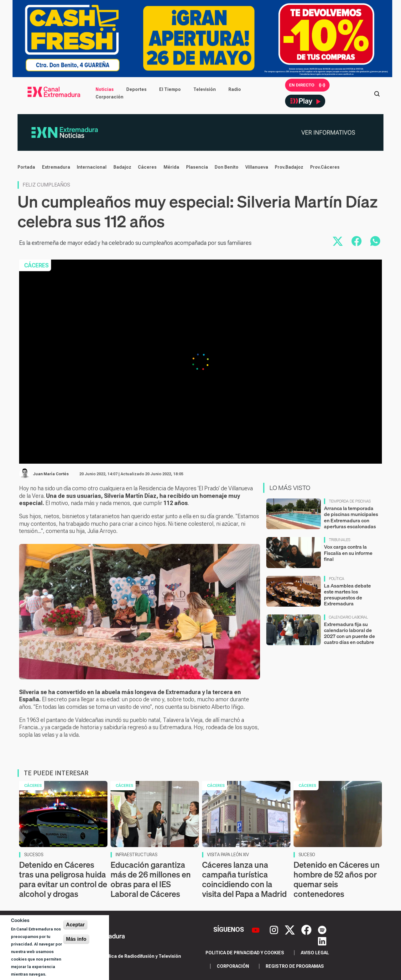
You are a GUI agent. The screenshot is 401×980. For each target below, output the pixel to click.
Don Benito (227, 167)
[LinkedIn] (322, 941)
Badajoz (122, 167)
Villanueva (257, 167)
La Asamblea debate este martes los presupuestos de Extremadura (347, 595)
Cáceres (147, 167)
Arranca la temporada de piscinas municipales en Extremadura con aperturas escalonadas (351, 517)
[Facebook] (307, 930)
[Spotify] (322, 930)
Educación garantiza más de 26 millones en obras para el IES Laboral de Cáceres (151, 880)
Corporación (109, 97)
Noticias (105, 89)
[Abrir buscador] (377, 93)
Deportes (136, 89)
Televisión (205, 89)
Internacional (92, 167)
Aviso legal (315, 953)
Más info (76, 939)
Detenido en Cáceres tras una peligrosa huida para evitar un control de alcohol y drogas (63, 880)
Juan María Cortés (51, 474)
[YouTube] (256, 930)
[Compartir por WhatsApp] (375, 241)
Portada (26, 167)
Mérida (171, 167)
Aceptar (76, 925)
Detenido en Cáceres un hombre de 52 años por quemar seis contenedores (337, 880)
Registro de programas (295, 966)
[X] (291, 930)
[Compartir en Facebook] (357, 241)
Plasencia (197, 167)
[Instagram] (275, 930)
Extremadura (56, 167)
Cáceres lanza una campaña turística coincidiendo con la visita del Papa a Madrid (244, 880)
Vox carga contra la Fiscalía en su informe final (348, 553)
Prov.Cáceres (325, 167)
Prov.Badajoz (289, 167)
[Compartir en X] (338, 241)
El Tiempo (170, 89)
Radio (235, 89)
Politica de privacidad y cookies (245, 953)
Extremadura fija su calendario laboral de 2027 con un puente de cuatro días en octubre (349, 633)
